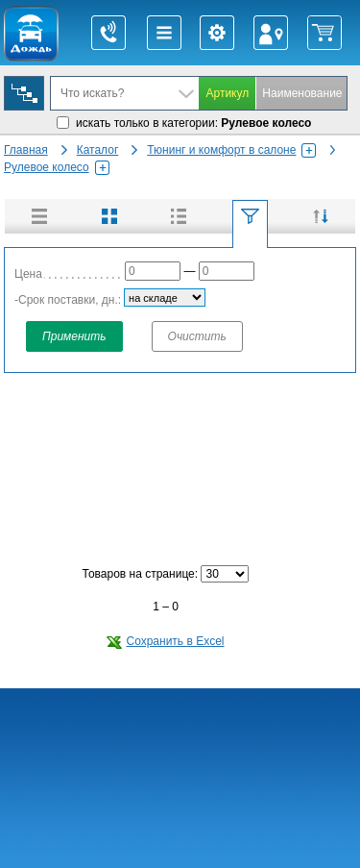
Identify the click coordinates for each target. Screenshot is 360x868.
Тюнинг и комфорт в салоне (231, 150)
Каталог (98, 150)
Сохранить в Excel (165, 641)
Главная (26, 150)
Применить (74, 336)
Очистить (197, 336)
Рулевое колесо (57, 167)
